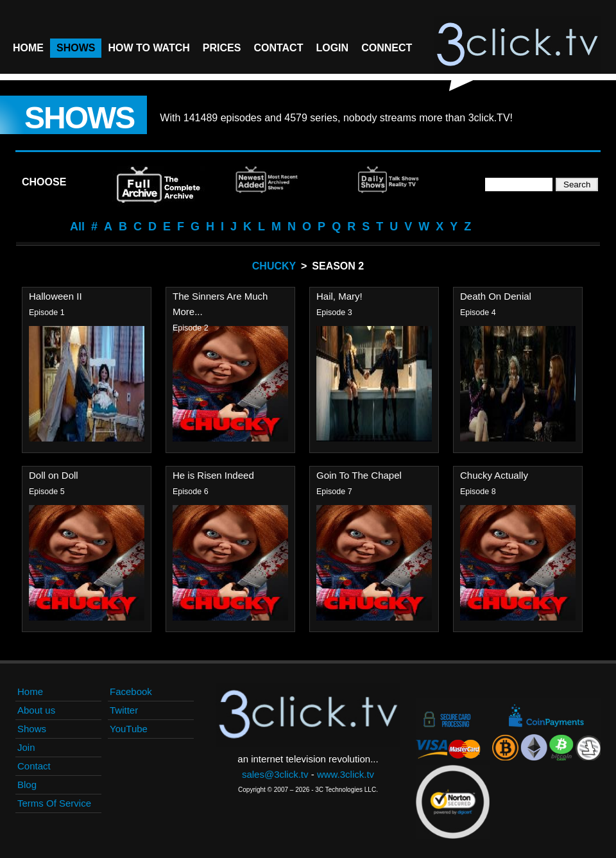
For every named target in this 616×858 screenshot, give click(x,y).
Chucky (274, 266)
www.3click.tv (346, 774)
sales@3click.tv (275, 774)
